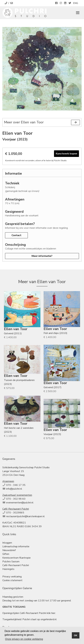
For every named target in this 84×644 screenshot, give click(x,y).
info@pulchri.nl (14, 489)
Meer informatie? (42, 256)
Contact (16, 235)
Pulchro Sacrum (11, 562)
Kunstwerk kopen (66, 154)
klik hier (51, 613)
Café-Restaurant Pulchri (16, 565)
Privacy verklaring (12, 577)
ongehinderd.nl (49, 619)
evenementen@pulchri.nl (20, 503)
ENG (76, 3)
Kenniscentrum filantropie (16, 558)
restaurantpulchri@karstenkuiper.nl (25, 516)
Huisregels (8, 569)
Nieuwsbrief (9, 550)
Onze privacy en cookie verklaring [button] (24, 639)
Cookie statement (12, 580)
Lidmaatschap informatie (16, 546)
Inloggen (7, 543)
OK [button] (76, 635)
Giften (6, 554)
